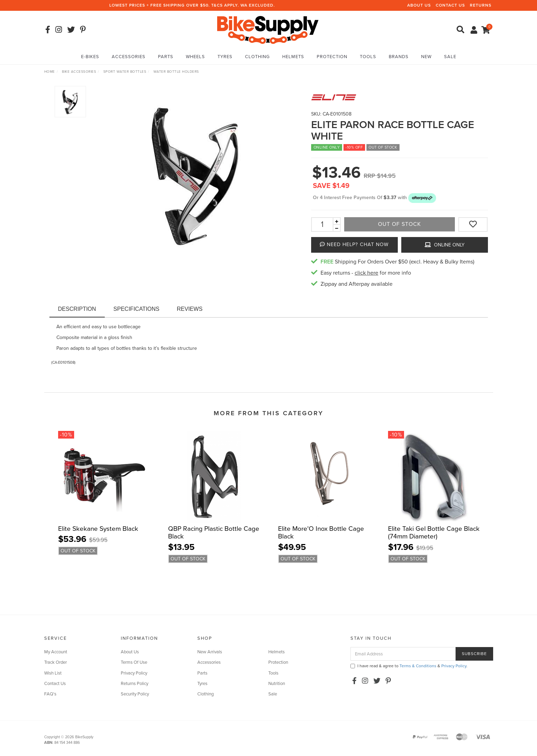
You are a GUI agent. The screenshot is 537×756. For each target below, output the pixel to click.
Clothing (257, 57)
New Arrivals (210, 652)
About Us (419, 5)
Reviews (190, 309)
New (426, 57)
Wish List (53, 673)
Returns (481, 5)
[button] (422, 198)
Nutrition (277, 684)
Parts (166, 57)
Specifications (136, 309)
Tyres (225, 57)
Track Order (56, 662)
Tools (368, 57)
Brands (399, 57)
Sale (450, 57)
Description (77, 309)
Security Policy (135, 694)
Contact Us (450, 5)
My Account (56, 652)
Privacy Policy (134, 673)
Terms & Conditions (418, 666)
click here (366, 273)
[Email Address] (403, 654)
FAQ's (50, 694)
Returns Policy (135, 684)
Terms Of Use (134, 662)
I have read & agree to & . (409, 666)
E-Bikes (90, 57)
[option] (196, 174)
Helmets (293, 57)
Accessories (129, 57)
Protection (332, 57)
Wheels (195, 57)
